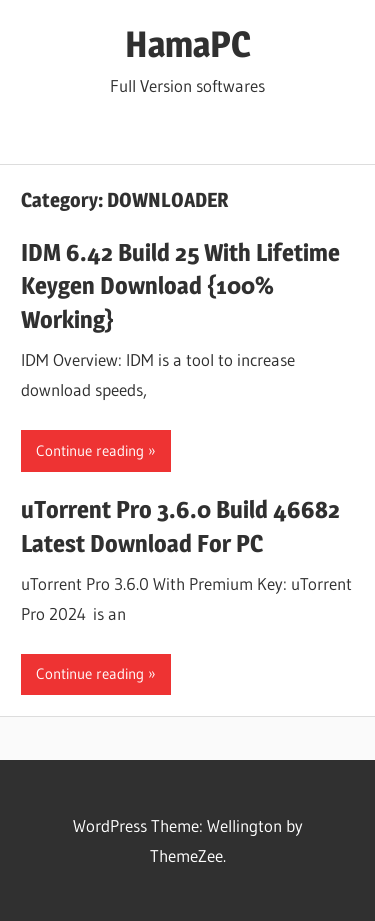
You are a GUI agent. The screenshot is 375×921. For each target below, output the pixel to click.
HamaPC (188, 44)
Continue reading (90, 450)
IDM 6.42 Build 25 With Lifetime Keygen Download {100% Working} (180, 286)
